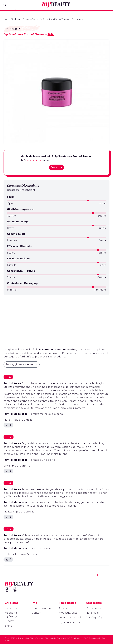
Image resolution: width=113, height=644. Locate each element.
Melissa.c (9, 512)
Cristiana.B (10, 554)
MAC (51, 34)
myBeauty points (69, 622)
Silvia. (7, 466)
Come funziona (41, 608)
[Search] (5, 5)
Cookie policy (94, 618)
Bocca (26, 19)
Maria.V (8, 420)
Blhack (8, 640)
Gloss (34, 19)
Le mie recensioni (70, 618)
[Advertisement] (56, 320)
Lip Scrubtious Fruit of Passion (54, 19)
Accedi (63, 608)
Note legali (93, 613)
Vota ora (57, 167)
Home (7, 19)
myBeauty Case (68, 613)
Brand (8, 626)
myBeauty (11, 608)
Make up (17, 19)
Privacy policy (94, 608)
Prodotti (10, 621)
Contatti (37, 613)
